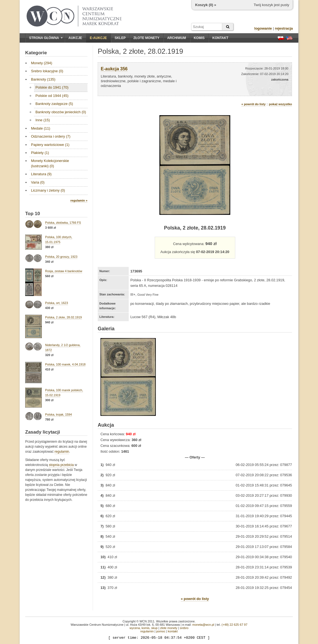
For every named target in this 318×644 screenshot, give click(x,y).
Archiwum (177, 38)
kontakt (173, 631)
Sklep (120, 38)
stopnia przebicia (61, 465)
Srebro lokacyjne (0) (47, 71)
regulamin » (79, 200)
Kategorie (36, 53)
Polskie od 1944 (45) (52, 96)
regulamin (62, 452)
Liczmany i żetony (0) (48, 190)
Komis (199, 38)
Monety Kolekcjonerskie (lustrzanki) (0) (50, 163)
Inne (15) (43, 120)
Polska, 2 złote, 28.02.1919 (64, 317)
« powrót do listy (253, 104)
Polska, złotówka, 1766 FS (63, 223)
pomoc (161, 631)
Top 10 (33, 214)
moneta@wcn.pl (203, 625)
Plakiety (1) (40, 153)
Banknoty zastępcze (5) (54, 104)
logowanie (263, 28)
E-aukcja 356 (114, 69)
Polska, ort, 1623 (57, 303)
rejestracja (284, 28)
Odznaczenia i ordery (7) (51, 136)
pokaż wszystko (280, 104)
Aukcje (75, 38)
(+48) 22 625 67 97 (235, 625)
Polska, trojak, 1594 (59, 414)
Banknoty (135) (43, 79)
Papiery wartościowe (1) (50, 145)
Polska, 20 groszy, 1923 (61, 257)
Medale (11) (41, 128)
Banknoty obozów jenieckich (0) (61, 112)
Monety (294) (42, 63)
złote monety (169, 628)
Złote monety (146, 38)
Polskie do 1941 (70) (52, 87)
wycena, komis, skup (144, 628)
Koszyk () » (206, 5)
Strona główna (46, 38)
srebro (184, 628)
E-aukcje (98, 38)
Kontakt (220, 38)
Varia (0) (38, 182)
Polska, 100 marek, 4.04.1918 (65, 364)
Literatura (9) (41, 174)
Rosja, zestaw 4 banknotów (64, 271)
